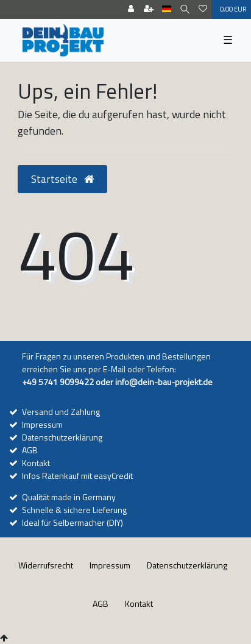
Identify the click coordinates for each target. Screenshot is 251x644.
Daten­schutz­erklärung (187, 565)
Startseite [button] (62, 179)
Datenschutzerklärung (62, 437)
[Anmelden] (131, 9)
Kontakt (36, 463)
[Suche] (185, 9)
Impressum (42, 424)
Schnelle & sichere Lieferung (74, 510)
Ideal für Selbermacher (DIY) (72, 522)
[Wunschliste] (203, 9)
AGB (30, 450)
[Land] (167, 9)
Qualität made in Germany (69, 497)
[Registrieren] (149, 9)
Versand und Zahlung (61, 412)
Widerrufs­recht (46, 565)
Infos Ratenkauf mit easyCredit (77, 476)
